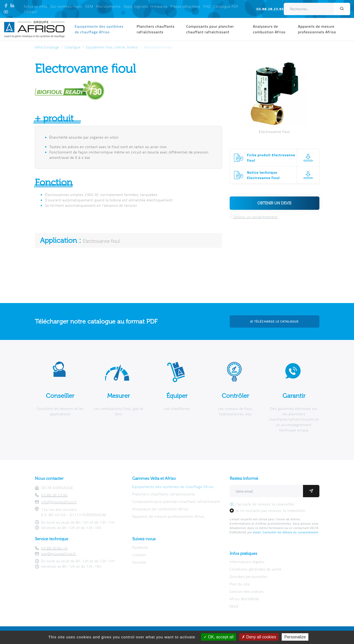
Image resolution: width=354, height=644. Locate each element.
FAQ (207, 6)
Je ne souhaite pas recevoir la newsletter (271, 510)
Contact (31, 12)
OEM (89, 6)
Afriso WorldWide (244, 599)
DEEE (234, 606)
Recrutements (108, 6)
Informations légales (247, 562)
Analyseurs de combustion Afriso (269, 29)
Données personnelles (249, 577)
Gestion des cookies (247, 591)
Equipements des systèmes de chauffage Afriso (99, 29)
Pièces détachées (185, 6)
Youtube (139, 562)
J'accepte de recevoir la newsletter (265, 504)
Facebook (140, 547)
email (257, 532)
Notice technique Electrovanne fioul (264, 175)
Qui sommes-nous (67, 6)
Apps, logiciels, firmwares (146, 6)
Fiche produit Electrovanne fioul (271, 158)
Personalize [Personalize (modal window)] (295, 637)
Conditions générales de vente (256, 569)
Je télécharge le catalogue (275, 321)
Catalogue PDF (226, 6)
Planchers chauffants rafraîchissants (156, 29)
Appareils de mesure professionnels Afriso (317, 29)
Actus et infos (36, 6)
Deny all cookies (259, 637)
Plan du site (240, 584)
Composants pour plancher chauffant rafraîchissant (210, 29)
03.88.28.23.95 (270, 9)
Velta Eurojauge (47, 47)
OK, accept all (219, 637)
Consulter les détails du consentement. (291, 532)
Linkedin (139, 555)
